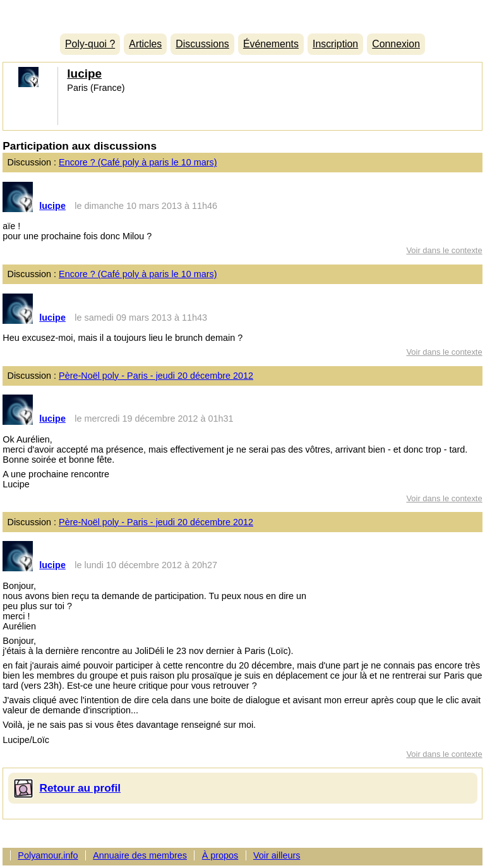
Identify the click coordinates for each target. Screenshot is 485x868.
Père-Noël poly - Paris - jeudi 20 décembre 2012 (156, 376)
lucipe (84, 74)
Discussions (202, 44)
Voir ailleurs (277, 855)
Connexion (396, 44)
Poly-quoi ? (90, 44)
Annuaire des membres (140, 855)
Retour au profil (81, 788)
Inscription (335, 44)
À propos (220, 855)
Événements (271, 44)
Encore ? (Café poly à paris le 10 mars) (138, 162)
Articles (145, 44)
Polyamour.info (242, 14)
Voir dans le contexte (444, 250)
